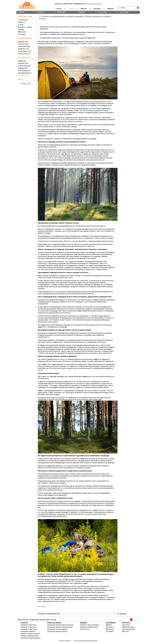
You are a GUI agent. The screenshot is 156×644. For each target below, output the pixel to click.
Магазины (22, 32)
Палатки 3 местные (29, 627)
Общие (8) (22, 61)
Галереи (21, 29)
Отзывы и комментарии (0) (49, 614)
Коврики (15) (23, 49)
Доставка (97, 9)
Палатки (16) (23, 63)
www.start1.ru (92, 641)
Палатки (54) (23, 44)
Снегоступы (102, 12)
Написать (123, 614)
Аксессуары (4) (24, 71)
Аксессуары (124, 12)
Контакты (22, 34)
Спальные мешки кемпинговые (60, 627)
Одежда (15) (23, 42)
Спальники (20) (24, 66)
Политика (110, 631)
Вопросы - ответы (25, 27)
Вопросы (111, 9)
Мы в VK (125, 631)
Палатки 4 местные (29, 629)
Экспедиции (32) (25, 73)
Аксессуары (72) (24, 51)
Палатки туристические (30, 634)
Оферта (109, 625)
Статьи (71, 9)
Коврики (82, 12)
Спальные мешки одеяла (57, 629)
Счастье (59, 9)
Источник (42, 606)
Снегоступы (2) (24, 54)
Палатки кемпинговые (30, 636)
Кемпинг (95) (24, 75)
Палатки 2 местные (29, 625)
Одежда (22, 12)
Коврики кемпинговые (89, 627)
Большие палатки (28, 631)
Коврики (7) (23, 68)
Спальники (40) (24, 46)
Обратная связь (128, 627)
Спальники (61, 12)
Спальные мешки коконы (57, 631)
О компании (23, 20)
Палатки (41, 12)
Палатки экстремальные (31, 638)
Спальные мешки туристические (60, 625)
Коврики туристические (89, 625)
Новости (84, 9)
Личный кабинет (129, 629)
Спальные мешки (54, 623)
